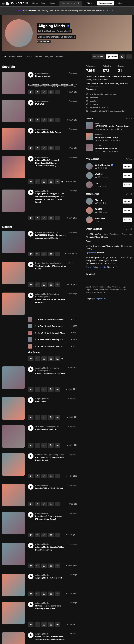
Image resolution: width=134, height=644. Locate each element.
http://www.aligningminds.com (101, 94)
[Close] (130, 11)
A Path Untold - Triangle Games (52, 346)
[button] (129, 3)
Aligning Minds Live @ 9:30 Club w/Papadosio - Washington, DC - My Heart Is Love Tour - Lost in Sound (101, 260)
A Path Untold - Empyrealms (51, 326)
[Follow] (112, 57)
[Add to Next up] (58, 359)
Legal (88, 287)
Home (35, 3)
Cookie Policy (105, 287)
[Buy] (62, 182)
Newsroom (114, 290)
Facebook (92, 98)
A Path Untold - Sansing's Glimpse (53, 340)
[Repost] (37, 92)
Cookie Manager (119, 287)
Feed (43, 3)
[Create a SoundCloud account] (106, 3)
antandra (92, 253)
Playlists (49, 57)
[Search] (71, 3)
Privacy (95, 287)
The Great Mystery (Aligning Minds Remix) (102, 247)
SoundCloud (15, 3)
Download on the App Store (94, 280)
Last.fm (91, 101)
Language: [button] (96, 299)
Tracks (29, 57)
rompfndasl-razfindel (97, 267)
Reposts (60, 57)
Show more (91, 89)
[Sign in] (90, 3)
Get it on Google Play (113, 280)
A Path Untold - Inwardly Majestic (53, 333)
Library (52, 3)
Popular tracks (16, 57)
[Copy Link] (51, 92)
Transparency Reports (96, 292)
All (5, 57)
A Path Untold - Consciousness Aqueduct (56, 319)
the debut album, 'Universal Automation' (106, 111)
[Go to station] (98, 57)
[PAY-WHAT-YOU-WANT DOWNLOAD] (62, 359)
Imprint (89, 290)
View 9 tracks (34, 352)
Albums (38, 57)
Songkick (92, 104)
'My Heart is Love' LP (97, 108)
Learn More (108, 11)
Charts (123, 290)
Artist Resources (101, 290)
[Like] (31, 92)
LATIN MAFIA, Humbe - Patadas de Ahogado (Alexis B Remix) (103, 236)
